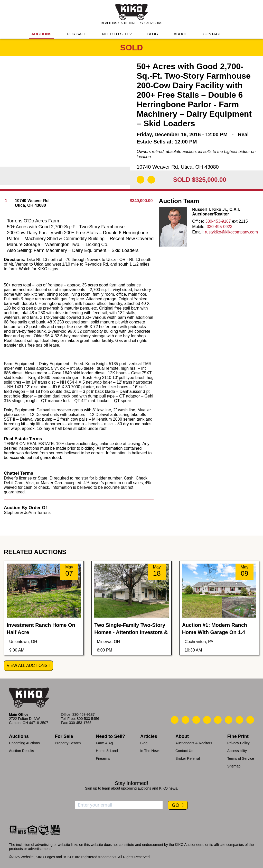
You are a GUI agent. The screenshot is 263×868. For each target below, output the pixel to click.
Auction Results (21, 751)
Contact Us (184, 751)
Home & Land (107, 751)
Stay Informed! (131, 783)
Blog (144, 743)
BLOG (153, 34)
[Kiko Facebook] (207, 720)
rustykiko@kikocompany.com (231, 232)
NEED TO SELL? (117, 34)
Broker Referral (188, 758)
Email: (198, 232)
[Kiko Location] (196, 720)
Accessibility (237, 751)
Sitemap (234, 766)
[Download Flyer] (140, 180)
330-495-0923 (220, 227)
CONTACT (212, 34)
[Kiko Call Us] (175, 720)
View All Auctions (27, 666)
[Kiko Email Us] (185, 720)
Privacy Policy (238, 743)
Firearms (103, 758)
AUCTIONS (41, 34)
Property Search (68, 743)
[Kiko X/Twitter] (229, 720)
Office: (198, 221)
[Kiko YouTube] (239, 720)
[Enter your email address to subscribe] (119, 805)
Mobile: (199, 227)
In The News (150, 751)
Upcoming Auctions (24, 743)
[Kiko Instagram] (250, 720)
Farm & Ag (104, 743)
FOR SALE (77, 34)
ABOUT (180, 34)
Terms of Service (241, 758)
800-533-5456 (88, 719)
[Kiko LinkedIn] (218, 720)
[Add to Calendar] (151, 180)
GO (176, 805)
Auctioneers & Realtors (194, 743)
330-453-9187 (218, 221)
